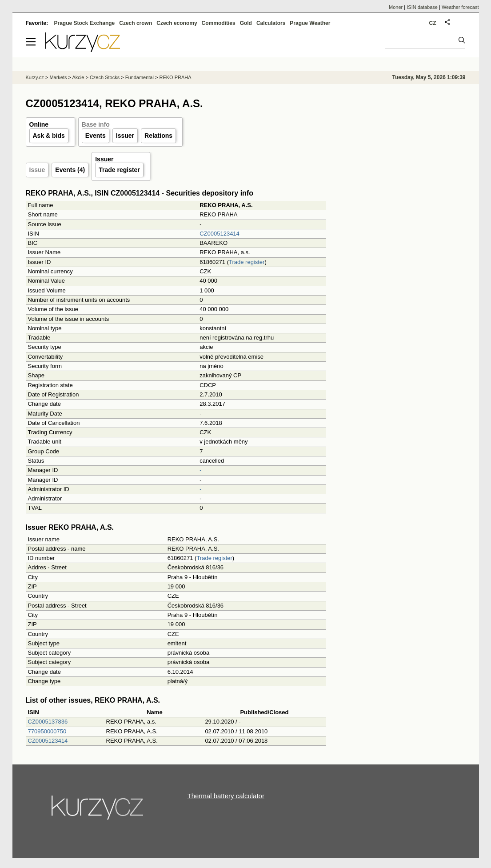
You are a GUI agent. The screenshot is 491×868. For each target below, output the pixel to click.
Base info (96, 124)
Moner (396, 7)
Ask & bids (49, 136)
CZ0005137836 (48, 722)
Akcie (78, 77)
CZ (433, 23)
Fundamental (140, 77)
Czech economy (177, 23)
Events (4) (70, 170)
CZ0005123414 (220, 234)
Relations (158, 136)
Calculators (271, 23)
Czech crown (136, 23)
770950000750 (47, 731)
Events (96, 136)
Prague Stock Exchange (85, 23)
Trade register (119, 170)
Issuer (125, 136)
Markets (58, 77)
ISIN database (422, 7)
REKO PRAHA (175, 77)
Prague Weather (310, 23)
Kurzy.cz (35, 77)
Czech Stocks (105, 77)
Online (39, 124)
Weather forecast (460, 7)
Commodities (219, 23)
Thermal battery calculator (226, 796)
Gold (246, 23)
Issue (37, 170)
